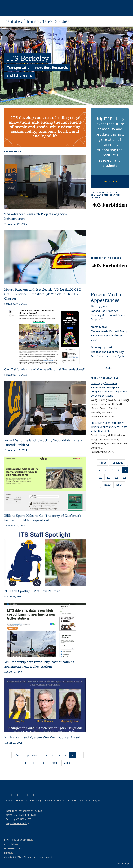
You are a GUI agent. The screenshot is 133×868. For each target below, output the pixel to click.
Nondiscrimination (14, 849)
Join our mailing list (91, 800)
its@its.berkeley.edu (18, 823)
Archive (110, 368)
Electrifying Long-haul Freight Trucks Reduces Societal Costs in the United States (109, 427)
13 (44, 763)
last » (68, 763)
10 (81, 756)
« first (18, 756)
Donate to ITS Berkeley (29, 800)
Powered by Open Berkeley (19, 840)
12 (36, 763)
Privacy (9, 853)
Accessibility (11, 844)
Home (9, 800)
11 (27, 763)
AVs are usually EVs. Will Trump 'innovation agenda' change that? (109, 335)
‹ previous (33, 756)
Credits (72, 800)
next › (56, 763)
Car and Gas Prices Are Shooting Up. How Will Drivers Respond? (109, 315)
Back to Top (123, 863)
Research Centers (55, 800)
